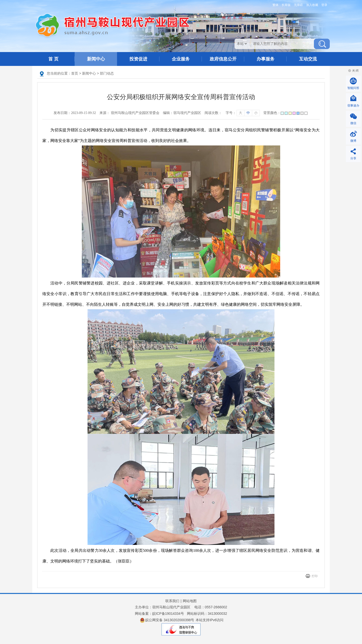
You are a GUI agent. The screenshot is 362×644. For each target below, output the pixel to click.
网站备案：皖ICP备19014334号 (159, 614)
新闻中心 (96, 59)
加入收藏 (312, 5)
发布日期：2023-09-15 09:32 (75, 113)
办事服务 (266, 59)
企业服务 (181, 59)
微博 (353, 141)
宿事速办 (353, 106)
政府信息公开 (223, 59)
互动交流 (308, 59)
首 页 (53, 59)
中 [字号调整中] (248, 113)
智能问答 (353, 88)
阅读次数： (213, 113)
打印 (315, 576)
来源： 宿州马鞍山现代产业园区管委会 (129, 113)
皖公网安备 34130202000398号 (167, 620)
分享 (353, 158)
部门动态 (107, 73)
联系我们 (172, 601)
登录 (324, 5)
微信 (353, 123)
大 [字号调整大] (241, 113)
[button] (285, 5)
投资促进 (138, 59)
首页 (75, 73)
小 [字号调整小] (256, 113)
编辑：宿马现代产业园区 (182, 113)
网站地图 (190, 601)
